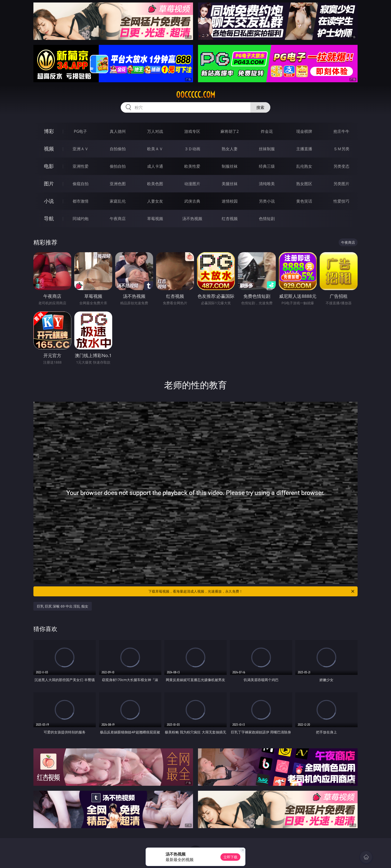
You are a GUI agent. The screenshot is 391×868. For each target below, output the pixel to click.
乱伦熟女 (304, 166)
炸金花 (267, 131)
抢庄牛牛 (341, 131)
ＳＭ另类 (341, 149)
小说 (49, 201)
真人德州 (118, 131)
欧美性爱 (192, 166)
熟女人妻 (230, 149)
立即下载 (230, 857)
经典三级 (267, 166)
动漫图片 (192, 184)
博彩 (49, 131)
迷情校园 (230, 201)
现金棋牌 (304, 131)
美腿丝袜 (230, 184)
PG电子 (80, 131)
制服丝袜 (230, 166)
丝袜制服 (267, 149)
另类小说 (267, 201)
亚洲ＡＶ (81, 149)
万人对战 (155, 131)
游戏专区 (192, 131)
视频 (49, 149)
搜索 (260, 107)
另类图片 (341, 184)
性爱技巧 (341, 201)
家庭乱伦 (118, 201)
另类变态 (341, 166)
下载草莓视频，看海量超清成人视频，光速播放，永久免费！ (252, 591)
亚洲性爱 (81, 166)
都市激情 (81, 201)
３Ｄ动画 (192, 149)
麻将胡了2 (230, 131)
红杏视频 (230, 219)
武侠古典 (192, 201)
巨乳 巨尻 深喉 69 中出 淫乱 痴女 (63, 606)
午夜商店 (118, 219)
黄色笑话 (304, 201)
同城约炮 (81, 219)
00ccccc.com (196, 95)
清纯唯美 (267, 184)
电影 (49, 166)
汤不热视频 (192, 219)
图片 (49, 184)
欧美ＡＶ (155, 149)
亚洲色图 (118, 184)
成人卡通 (155, 166)
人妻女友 (155, 201)
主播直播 (304, 149)
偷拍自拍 (118, 166)
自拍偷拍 (118, 149)
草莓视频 (155, 219)
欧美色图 (155, 184)
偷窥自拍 (81, 184)
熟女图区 (304, 184)
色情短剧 (267, 219)
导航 (49, 218)
